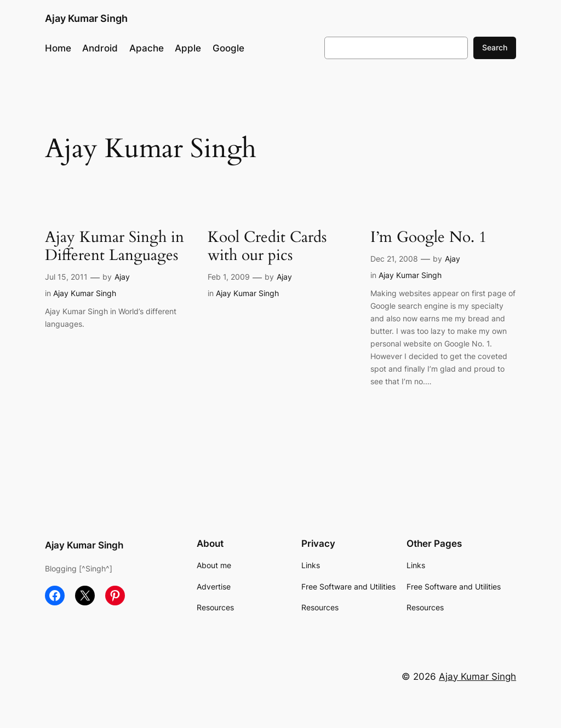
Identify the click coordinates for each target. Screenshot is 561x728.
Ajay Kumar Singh (86, 18)
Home (58, 48)
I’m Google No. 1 (428, 237)
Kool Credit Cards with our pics (267, 246)
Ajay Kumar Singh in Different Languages (115, 246)
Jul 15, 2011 (66, 277)
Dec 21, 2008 (394, 259)
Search (495, 47)
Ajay (122, 277)
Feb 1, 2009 (229, 277)
